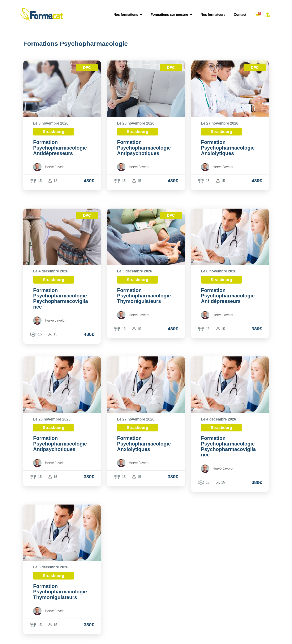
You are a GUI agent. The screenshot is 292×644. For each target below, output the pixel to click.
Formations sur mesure (171, 15)
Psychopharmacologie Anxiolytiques (228, 150)
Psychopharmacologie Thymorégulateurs (144, 298)
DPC (87, 68)
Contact (240, 15)
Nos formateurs (213, 15)
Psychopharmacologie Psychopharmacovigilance (61, 301)
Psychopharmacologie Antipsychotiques (144, 150)
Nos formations (128, 15)
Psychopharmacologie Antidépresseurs (60, 150)
